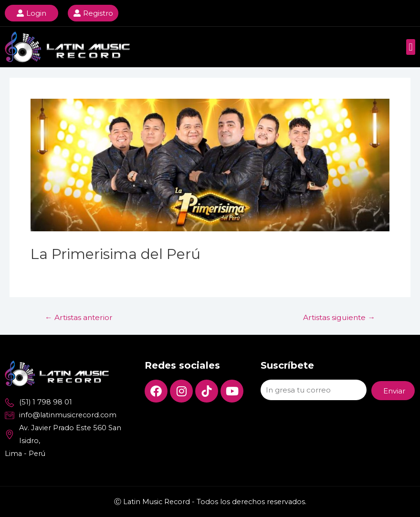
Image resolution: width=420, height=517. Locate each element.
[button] (411, 47)
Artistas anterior (79, 318)
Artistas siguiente (339, 318)
